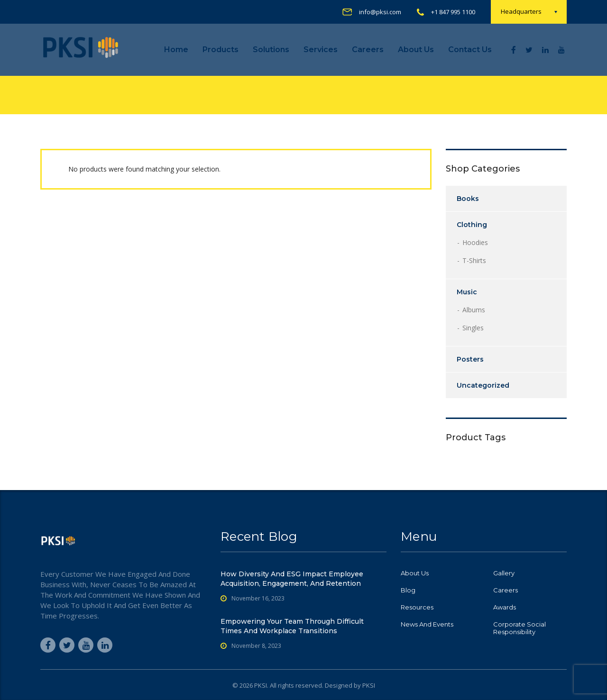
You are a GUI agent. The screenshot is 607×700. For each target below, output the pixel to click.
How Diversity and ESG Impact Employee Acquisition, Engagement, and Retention (292, 579)
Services (321, 50)
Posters (470, 359)
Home (176, 50)
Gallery (504, 573)
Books (468, 199)
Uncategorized (483, 385)
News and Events (427, 624)
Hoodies (475, 242)
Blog (408, 590)
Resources (417, 607)
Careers (368, 50)
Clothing (472, 225)
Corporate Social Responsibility (520, 628)
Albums (474, 310)
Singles (473, 328)
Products (221, 50)
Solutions (271, 50)
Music (467, 292)
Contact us (470, 50)
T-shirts (474, 260)
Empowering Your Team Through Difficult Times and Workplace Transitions (292, 626)
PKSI (369, 685)
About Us (416, 50)
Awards (505, 607)
